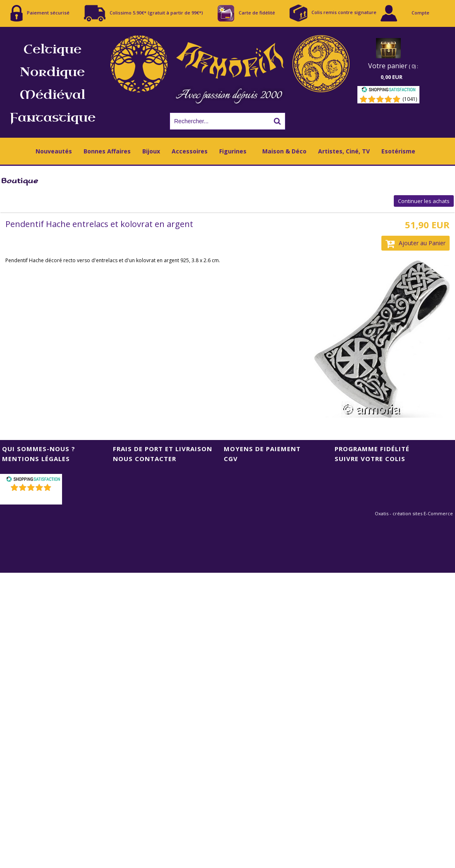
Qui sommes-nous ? (39, 449)
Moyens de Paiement (262, 449)
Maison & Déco (284, 151)
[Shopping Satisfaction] (388, 91)
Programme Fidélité (372, 449)
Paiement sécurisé (40, 13)
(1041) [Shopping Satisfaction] (410, 99)
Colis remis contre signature (333, 13)
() (32, 498)
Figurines (233, 151)
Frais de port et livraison (163, 449)
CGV (231, 459)
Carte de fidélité (246, 13)
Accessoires (190, 151)
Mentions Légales (36, 459)
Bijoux (151, 151)
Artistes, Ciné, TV (344, 151)
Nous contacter (145, 459)
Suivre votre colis (370, 459)
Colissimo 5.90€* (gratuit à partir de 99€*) (144, 13)
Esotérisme (398, 151)
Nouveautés (54, 151)
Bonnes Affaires (107, 151)
